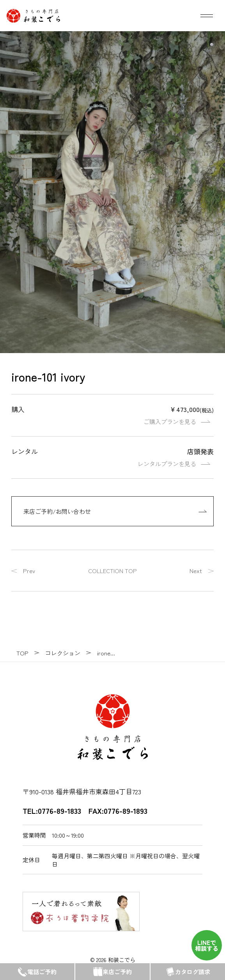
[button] (212, 44)
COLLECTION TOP (112, 571)
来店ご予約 (112, 972)
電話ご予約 (37, 972)
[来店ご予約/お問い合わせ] (112, 511)
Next (196, 571)
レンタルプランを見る (167, 464)
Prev (29, 571)
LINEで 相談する (207, 945)
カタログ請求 (188, 972)
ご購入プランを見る (170, 422)
